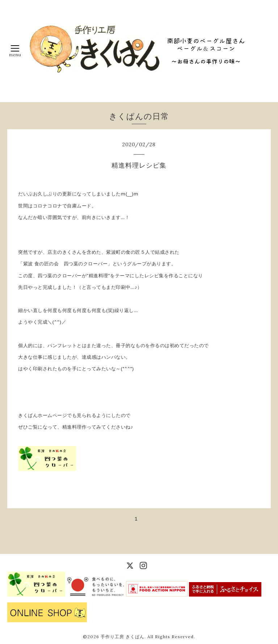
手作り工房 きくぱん (123, 637)
